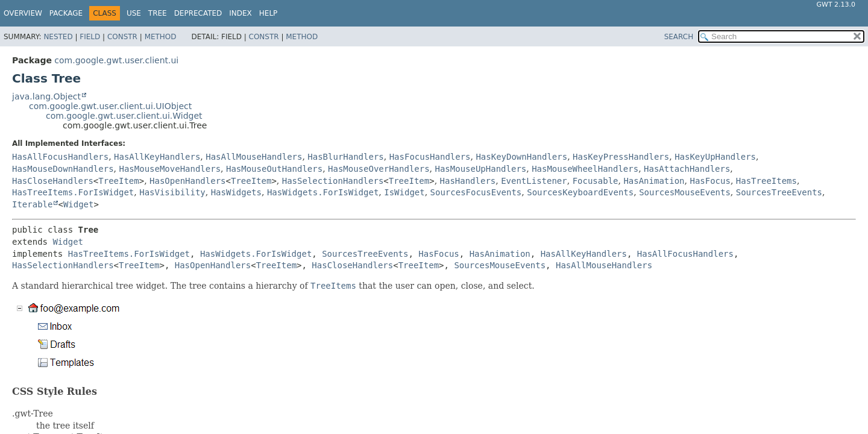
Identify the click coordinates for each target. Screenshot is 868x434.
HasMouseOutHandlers (274, 169)
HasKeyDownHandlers (521, 157)
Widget (79, 204)
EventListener (534, 181)
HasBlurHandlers (345, 157)
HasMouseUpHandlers (481, 169)
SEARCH (679, 37)
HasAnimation (654, 181)
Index (241, 13)
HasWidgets (236, 192)
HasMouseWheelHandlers (585, 169)
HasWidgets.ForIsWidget (323, 192)
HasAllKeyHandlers (157, 157)
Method (161, 37)
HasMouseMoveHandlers (170, 169)
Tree (158, 13)
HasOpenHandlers (187, 181)
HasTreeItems (766, 181)
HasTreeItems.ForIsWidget (73, 192)
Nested (58, 37)
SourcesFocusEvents (476, 192)
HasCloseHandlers (53, 181)
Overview (23, 13)
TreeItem (118, 181)
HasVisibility (172, 192)
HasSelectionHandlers (333, 181)
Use (134, 13)
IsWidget (404, 192)
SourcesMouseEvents (685, 192)
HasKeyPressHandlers (621, 157)
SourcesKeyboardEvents (580, 192)
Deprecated (198, 13)
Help (269, 13)
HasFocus (710, 181)
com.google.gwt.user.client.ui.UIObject (110, 106)
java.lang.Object (46, 96)
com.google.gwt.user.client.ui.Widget (124, 116)
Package (66, 13)
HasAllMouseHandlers (254, 157)
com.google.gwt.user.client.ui (116, 60)
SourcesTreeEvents (779, 192)
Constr (122, 37)
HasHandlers (468, 181)
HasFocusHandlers (430, 157)
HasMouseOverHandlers (379, 169)
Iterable (32, 204)
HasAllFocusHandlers (60, 157)
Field (90, 37)
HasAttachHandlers (687, 169)
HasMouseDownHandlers (63, 169)
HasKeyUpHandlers (715, 157)
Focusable (596, 181)
